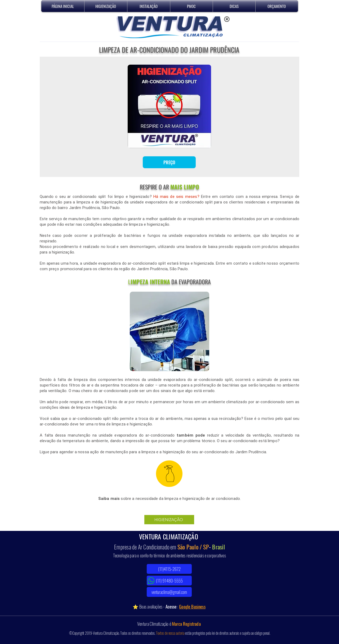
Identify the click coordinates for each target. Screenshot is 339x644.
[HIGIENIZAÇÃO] (169, 520)
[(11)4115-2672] (169, 569)
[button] (106, 6)
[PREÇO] (169, 162)
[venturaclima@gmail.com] (169, 592)
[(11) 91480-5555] (169, 581)
